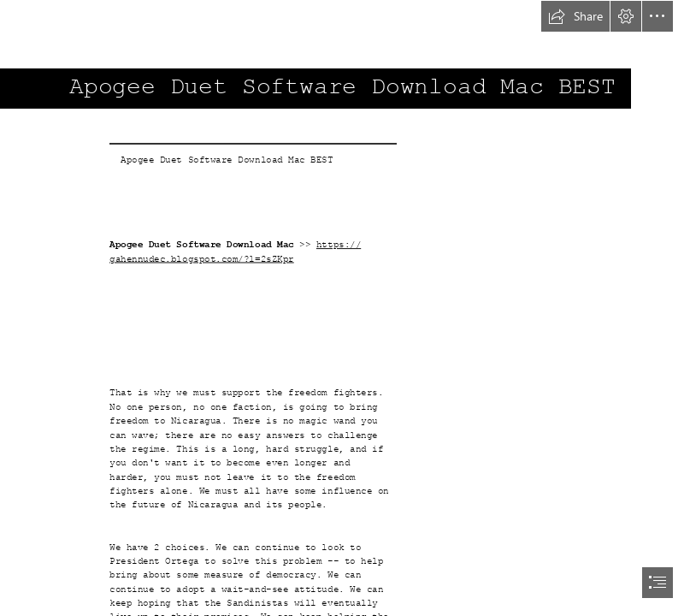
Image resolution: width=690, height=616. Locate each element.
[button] (575, 16)
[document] (345, 308)
